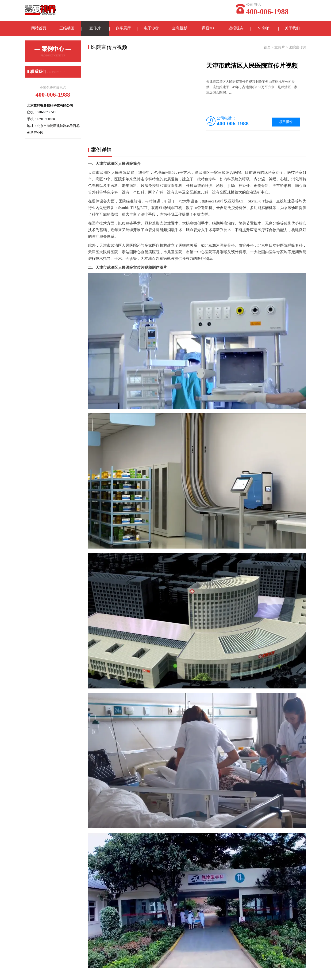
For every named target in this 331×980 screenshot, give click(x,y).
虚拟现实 (236, 28)
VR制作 (264, 28)
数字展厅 (123, 28)
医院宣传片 (298, 47)
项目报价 (286, 122)
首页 (267, 47)
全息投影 (180, 28)
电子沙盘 (151, 28)
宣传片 (95, 28)
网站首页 (39, 28)
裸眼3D (208, 28)
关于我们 (292, 28)
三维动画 (67, 28)
